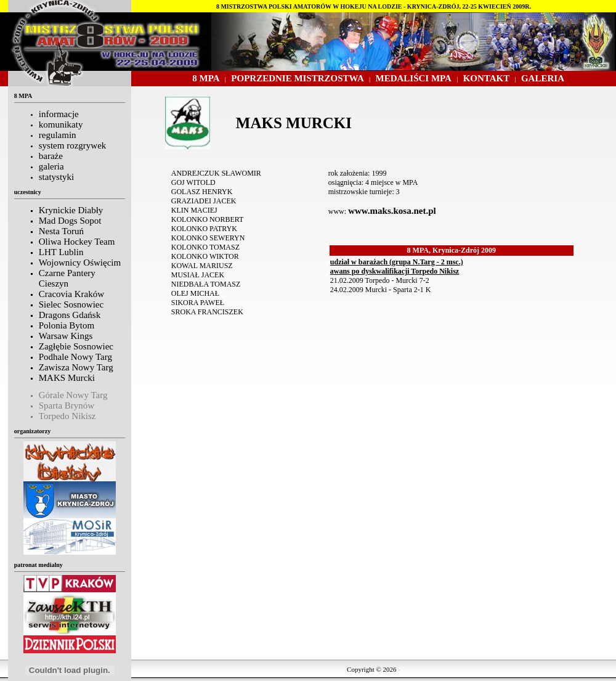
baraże (51, 156)
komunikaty (61, 124)
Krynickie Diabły (71, 210)
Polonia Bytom (67, 325)
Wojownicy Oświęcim (80, 263)
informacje (59, 114)
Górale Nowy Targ (73, 395)
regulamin (58, 135)
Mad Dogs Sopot (70, 221)
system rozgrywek (73, 145)
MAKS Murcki (67, 378)
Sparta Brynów (67, 406)
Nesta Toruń (61, 231)
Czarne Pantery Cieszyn (67, 278)
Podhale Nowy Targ (75, 357)
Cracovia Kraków (71, 294)
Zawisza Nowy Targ (76, 367)
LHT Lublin (61, 252)
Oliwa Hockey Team (77, 242)
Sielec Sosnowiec (71, 304)
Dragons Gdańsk (70, 315)
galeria (51, 166)
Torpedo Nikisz (67, 416)
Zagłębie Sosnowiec (76, 346)
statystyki (57, 177)
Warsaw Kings (66, 336)
